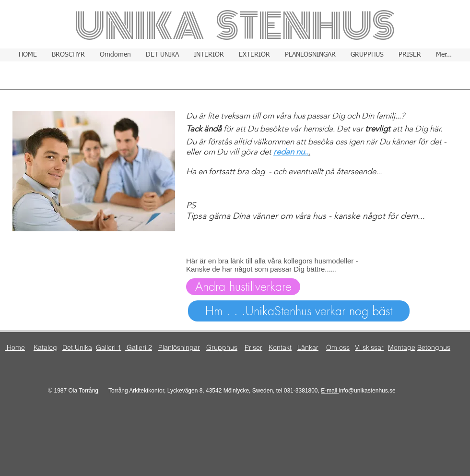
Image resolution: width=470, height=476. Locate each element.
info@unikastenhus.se (367, 391)
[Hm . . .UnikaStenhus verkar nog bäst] (299, 311)
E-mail (330, 391)
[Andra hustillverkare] (243, 287)
